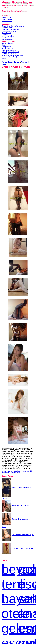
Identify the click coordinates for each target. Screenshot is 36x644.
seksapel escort (16, 473)
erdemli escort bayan (20, 471)
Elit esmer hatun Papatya (15, 506)
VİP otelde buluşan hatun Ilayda (18, 535)
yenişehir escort (7, 471)
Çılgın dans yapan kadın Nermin (18, 548)
